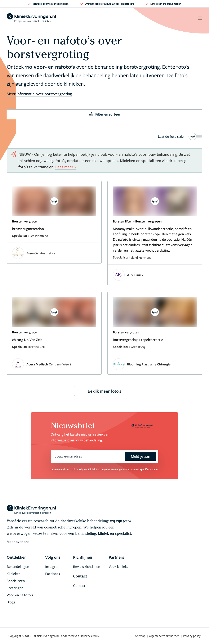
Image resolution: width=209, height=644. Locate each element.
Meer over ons (18, 542)
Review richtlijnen (87, 566)
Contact (79, 586)
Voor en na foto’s (20, 595)
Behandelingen (18, 566)
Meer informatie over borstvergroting (39, 94)
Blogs (11, 602)
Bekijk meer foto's (104, 391)
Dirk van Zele (37, 347)
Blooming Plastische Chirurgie (149, 364)
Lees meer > (66, 167)
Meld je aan (141, 456)
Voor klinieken (120, 566)
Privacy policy (192, 636)
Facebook (53, 574)
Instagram (53, 566)
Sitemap (141, 636)
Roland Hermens (140, 257)
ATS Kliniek (135, 275)
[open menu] (200, 18)
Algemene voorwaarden (165, 636)
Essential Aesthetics (41, 253)
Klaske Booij (137, 347)
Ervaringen (15, 588)
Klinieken (14, 574)
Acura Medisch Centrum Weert (49, 364)
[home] (31, 18)
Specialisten (16, 581)
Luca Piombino (38, 236)
